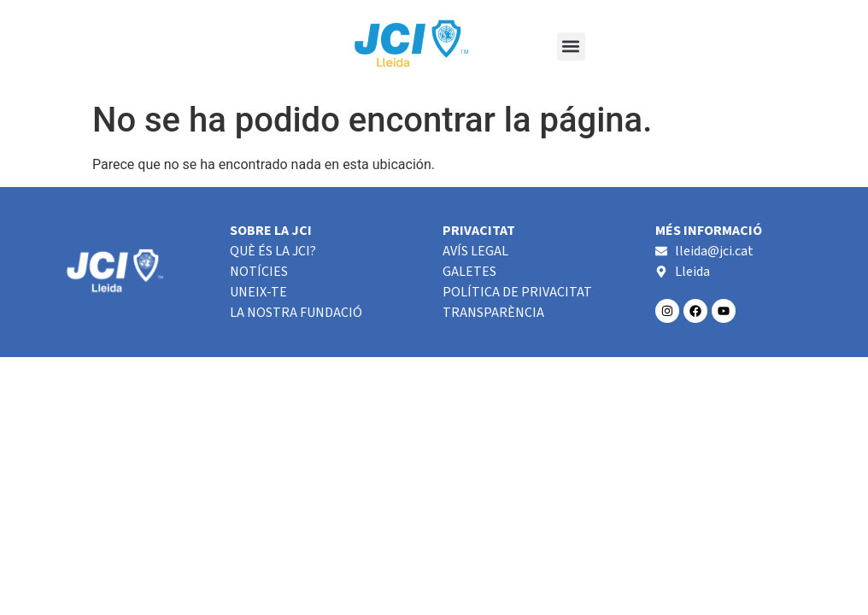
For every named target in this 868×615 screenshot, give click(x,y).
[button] (571, 47)
